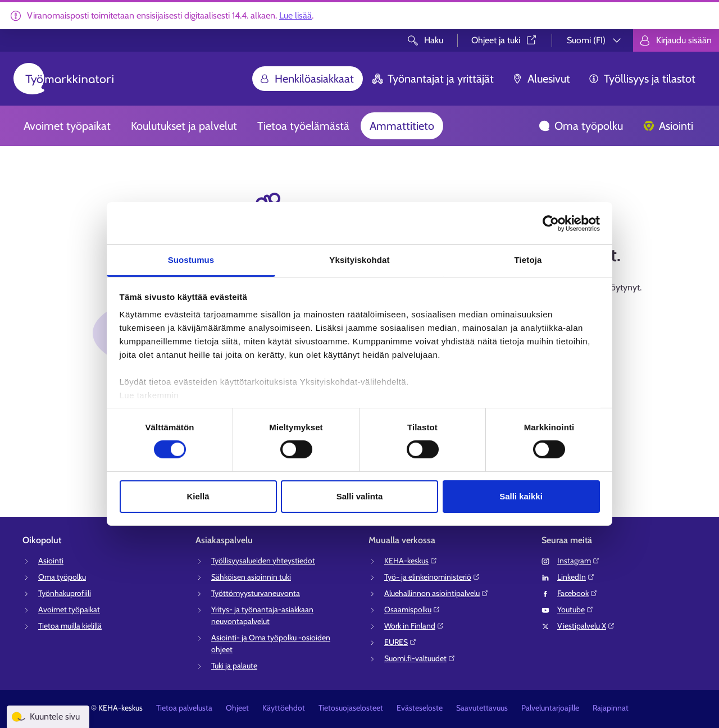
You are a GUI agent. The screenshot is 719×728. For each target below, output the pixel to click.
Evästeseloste (420, 708)
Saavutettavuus (482, 708)
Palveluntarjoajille (550, 708)
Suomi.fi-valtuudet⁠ (420, 658)
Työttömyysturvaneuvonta (256, 593)
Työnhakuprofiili (65, 593)
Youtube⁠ (575, 609)
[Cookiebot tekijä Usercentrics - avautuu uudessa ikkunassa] (551, 223)
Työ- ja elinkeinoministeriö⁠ (432, 577)
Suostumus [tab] (191, 260)
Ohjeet (237, 708)
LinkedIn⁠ (576, 577)
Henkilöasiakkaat (306, 79)
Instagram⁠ (579, 561)
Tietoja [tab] (528, 260)
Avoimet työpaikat (67, 126)
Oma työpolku (581, 126)
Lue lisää (295, 15)
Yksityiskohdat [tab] (359, 260)
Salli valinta (360, 496)
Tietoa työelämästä (303, 126)
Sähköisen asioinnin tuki (251, 577)
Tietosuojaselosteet (351, 708)
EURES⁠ (401, 642)
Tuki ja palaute (234, 666)
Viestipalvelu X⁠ (586, 626)
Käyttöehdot (284, 708)
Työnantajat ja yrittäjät (433, 79)
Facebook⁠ (577, 593)
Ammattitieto (402, 126)
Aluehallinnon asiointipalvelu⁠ (436, 593)
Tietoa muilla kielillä (70, 626)
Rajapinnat (611, 708)
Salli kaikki (521, 496)
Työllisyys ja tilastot (642, 79)
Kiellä (198, 496)
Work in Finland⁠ (414, 626)
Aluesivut (541, 79)
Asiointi (668, 126)
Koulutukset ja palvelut (184, 126)
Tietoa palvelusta (184, 708)
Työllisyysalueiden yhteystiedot (263, 561)
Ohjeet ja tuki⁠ (505, 40)
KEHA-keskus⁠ (411, 561)
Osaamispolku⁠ (412, 609)
